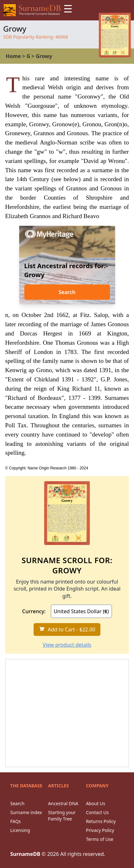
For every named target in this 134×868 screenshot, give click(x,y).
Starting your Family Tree (62, 816)
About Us (96, 803)
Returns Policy (101, 821)
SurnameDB (25, 854)
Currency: (34, 611)
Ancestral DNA (63, 803)
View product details (67, 645)
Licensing (20, 830)
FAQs (16, 821)
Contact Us (97, 812)
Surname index (26, 812)
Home (13, 56)
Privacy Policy (100, 830)
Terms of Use (100, 839)
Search (67, 292)
